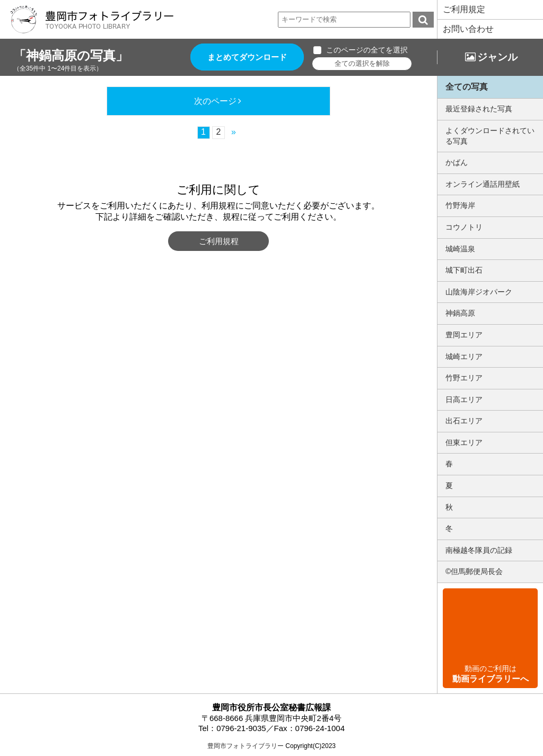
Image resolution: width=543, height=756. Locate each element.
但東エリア (464, 442)
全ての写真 (467, 87)
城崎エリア (464, 357)
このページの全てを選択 (367, 50)
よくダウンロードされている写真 (490, 136)
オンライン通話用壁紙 (483, 184)
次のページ (215, 101)
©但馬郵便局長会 (474, 571)
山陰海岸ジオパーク (479, 292)
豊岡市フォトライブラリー (246, 746)
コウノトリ (464, 227)
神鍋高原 (460, 313)
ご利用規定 (464, 9)
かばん (457, 162)
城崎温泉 (460, 249)
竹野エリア (464, 378)
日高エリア (464, 399)
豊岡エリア (464, 335)
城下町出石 (464, 270)
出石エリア (464, 421)
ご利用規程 (219, 241)
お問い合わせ (468, 29)
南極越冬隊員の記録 (479, 550)
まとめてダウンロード (247, 57)
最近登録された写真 (479, 109)
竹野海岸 (460, 205)
